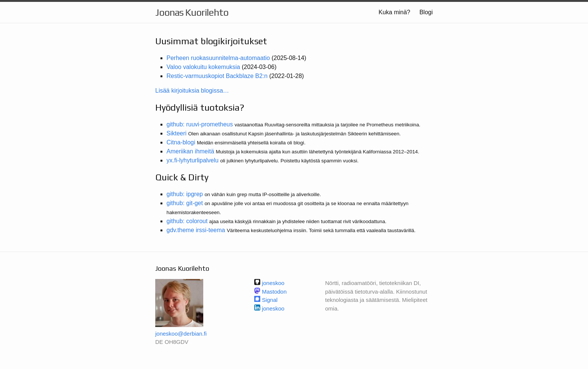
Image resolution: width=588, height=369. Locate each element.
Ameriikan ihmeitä (190, 151)
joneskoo (273, 308)
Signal (270, 300)
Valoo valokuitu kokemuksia (203, 67)
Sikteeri (176, 133)
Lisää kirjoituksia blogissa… (192, 91)
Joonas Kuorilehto (192, 12)
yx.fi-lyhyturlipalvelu (193, 160)
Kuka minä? (394, 12)
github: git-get (185, 203)
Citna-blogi (181, 142)
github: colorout (187, 221)
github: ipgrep (185, 194)
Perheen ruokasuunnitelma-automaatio (218, 58)
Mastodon (274, 292)
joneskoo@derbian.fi (181, 334)
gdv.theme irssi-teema (196, 230)
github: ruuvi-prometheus (200, 124)
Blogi (426, 12)
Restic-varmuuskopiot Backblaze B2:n (217, 76)
